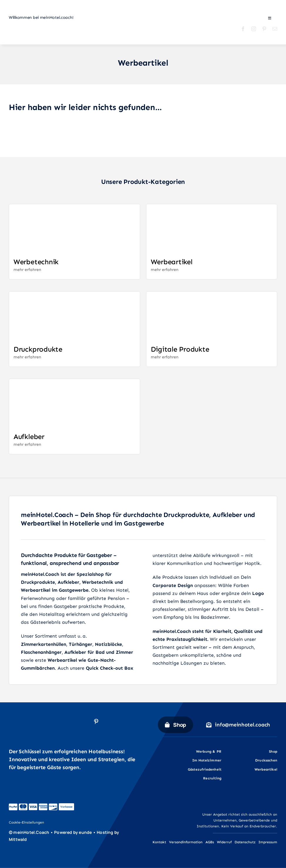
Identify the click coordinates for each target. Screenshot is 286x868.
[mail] (275, 29)
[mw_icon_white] (15, 845)
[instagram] (254, 29)
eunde (85, 832)
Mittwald (18, 839)
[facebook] (243, 29)
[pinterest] (264, 29)
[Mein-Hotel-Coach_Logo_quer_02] (47, 36)
